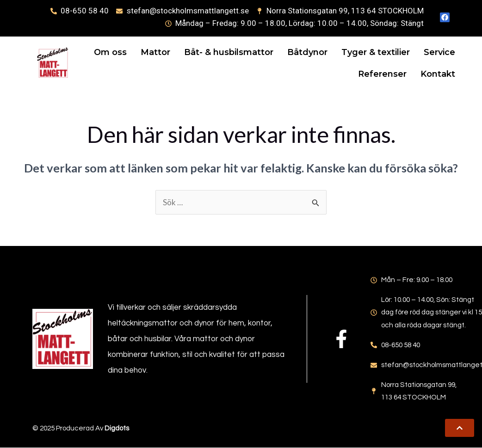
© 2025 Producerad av (81, 429)
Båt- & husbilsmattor (268, 52)
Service (322, 74)
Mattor (194, 52)
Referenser (376, 74)
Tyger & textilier (414, 52)
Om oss (149, 52)
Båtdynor (346, 52)
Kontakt (431, 74)
